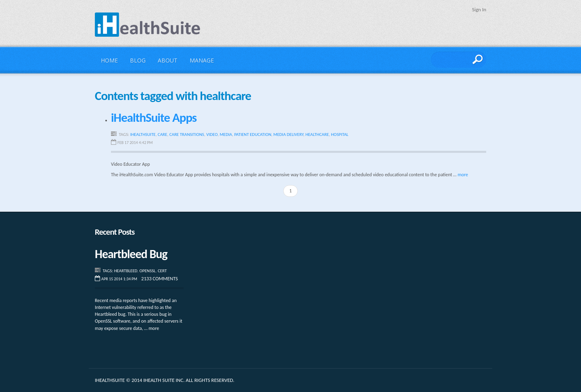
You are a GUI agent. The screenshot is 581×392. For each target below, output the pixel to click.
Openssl (148, 271)
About (168, 60)
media (226, 134)
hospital (340, 134)
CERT (162, 271)
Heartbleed (126, 271)
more (463, 175)
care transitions (187, 134)
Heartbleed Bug (131, 254)
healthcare (317, 134)
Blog (138, 60)
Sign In (479, 9)
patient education (253, 134)
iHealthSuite (148, 25)
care (163, 134)
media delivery (288, 134)
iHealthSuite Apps (154, 117)
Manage (202, 60)
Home (109, 60)
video (212, 134)
